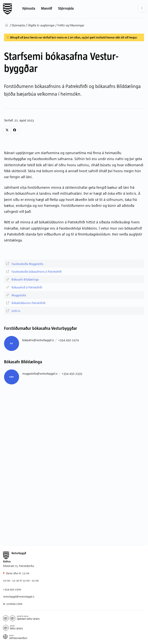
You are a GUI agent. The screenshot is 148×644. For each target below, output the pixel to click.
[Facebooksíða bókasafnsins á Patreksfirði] (74, 272)
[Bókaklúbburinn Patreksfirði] (74, 303)
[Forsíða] (8, 9)
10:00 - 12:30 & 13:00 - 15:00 (21, 580)
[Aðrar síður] (142, 8)
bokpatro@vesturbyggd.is (38, 340)
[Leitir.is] (74, 311)
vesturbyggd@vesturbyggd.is (19, 596)
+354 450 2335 (72, 373)
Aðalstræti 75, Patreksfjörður (19, 566)
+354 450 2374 (69, 340)
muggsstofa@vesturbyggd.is (40, 373)
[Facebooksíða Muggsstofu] (74, 264)
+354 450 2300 (12, 589)
